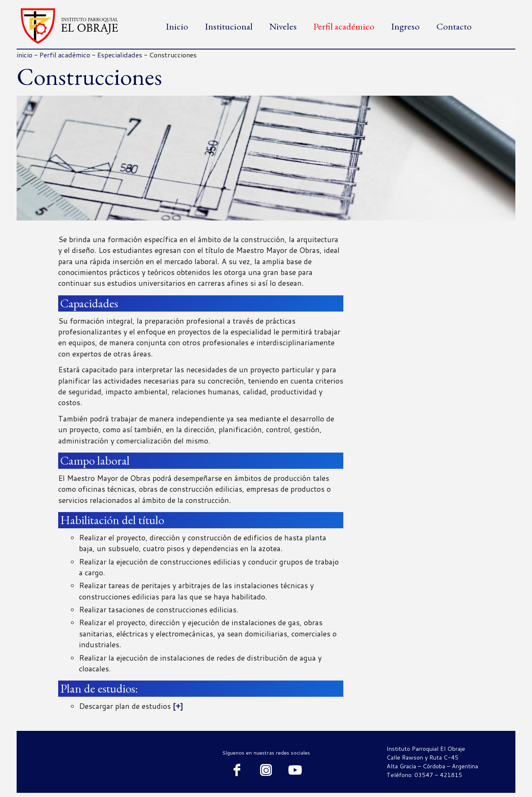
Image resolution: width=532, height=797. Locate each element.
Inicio (177, 26)
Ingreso (405, 26)
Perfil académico (344, 26)
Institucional (229, 26)
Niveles (283, 26)
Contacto (454, 26)
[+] (177, 706)
